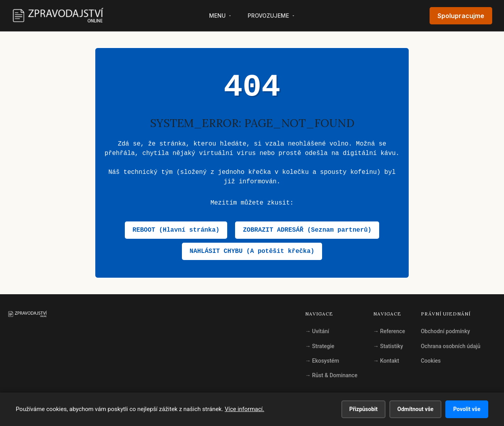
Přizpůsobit (363, 409)
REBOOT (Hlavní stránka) (176, 230)
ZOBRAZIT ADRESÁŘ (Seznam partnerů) (307, 230)
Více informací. (245, 409)
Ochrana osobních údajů (451, 346)
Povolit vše (467, 409)
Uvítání (317, 331)
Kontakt (386, 361)
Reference (389, 331)
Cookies (431, 361)
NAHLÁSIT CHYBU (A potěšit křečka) (252, 251)
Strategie (320, 346)
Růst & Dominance (331, 375)
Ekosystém (322, 361)
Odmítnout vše (415, 409)
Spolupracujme (461, 16)
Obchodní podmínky (446, 331)
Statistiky (388, 346)
